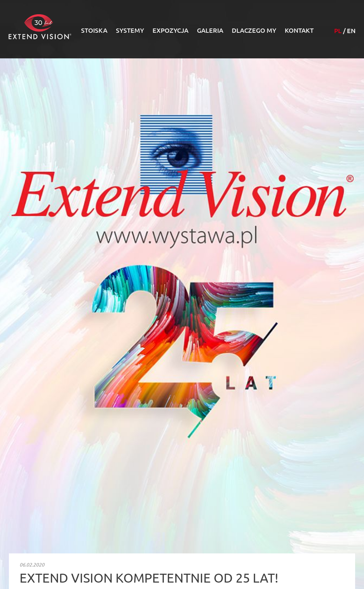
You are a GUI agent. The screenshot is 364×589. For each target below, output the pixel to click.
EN (351, 31)
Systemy (130, 30)
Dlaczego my (254, 30)
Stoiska (94, 30)
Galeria (210, 30)
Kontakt (299, 30)
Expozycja (170, 30)
